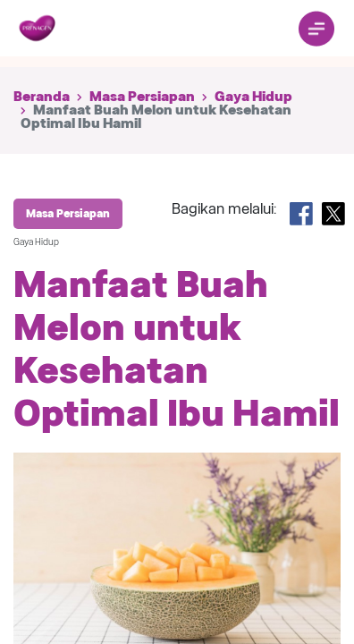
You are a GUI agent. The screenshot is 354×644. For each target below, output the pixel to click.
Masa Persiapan (142, 97)
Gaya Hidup (253, 97)
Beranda (42, 97)
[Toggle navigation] (316, 29)
